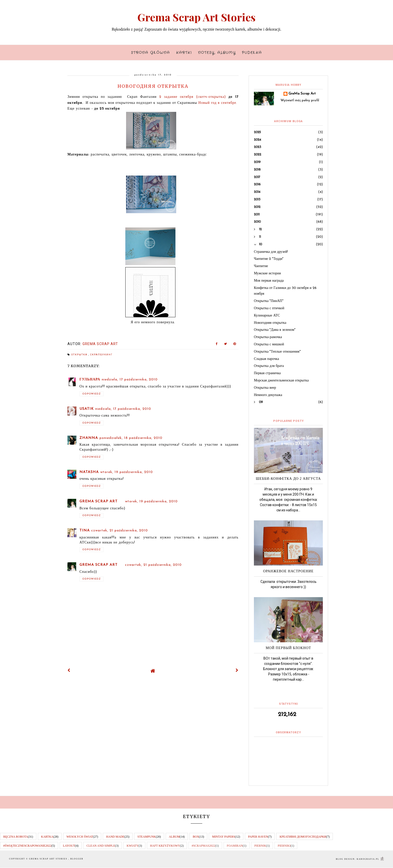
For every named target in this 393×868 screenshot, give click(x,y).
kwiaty (132, 846)
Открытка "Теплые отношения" (277, 352)
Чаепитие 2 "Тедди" (269, 259)
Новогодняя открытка (270, 323)
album (174, 837)
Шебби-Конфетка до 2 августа (288, 479)
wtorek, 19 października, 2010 (127, 472)
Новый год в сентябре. (218, 103)
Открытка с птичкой (269, 308)
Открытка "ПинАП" (269, 301)
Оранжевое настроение (288, 571)
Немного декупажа (268, 395)
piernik (260, 846)
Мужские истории (267, 273)
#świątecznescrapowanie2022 (27, 846)
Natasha (89, 472)
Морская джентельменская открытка (281, 381)
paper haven (258, 837)
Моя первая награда (269, 281)
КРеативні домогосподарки (303, 837)
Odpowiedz (91, 394)
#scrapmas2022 (204, 846)
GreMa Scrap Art (99, 501)
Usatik (87, 409)
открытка (80, 355)
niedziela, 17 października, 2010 (130, 380)
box (196, 837)
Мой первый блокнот (288, 648)
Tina (85, 531)
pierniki (284, 846)
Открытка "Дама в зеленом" (275, 330)
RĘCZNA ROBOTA (16, 837)
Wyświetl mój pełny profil (300, 100)
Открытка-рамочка (268, 337)
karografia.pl (370, 859)
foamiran (235, 846)
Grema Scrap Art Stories (197, 17)
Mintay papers (223, 837)
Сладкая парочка (266, 359)
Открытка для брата (269, 366)
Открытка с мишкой (269, 344)
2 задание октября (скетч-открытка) (191, 97)
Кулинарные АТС (267, 316)
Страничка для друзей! (271, 252)
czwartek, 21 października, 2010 (120, 531)
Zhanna (89, 438)
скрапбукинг (101, 355)
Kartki (184, 53)
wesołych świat (80, 837)
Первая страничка (267, 373)
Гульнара (90, 380)
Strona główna (151, 53)
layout (69, 846)
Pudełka (252, 53)
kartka (47, 837)
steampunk (146, 837)
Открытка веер (265, 388)
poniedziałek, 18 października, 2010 (131, 438)
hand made (115, 837)
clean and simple (101, 846)
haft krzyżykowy (165, 846)
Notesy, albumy (217, 53)
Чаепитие (261, 266)
